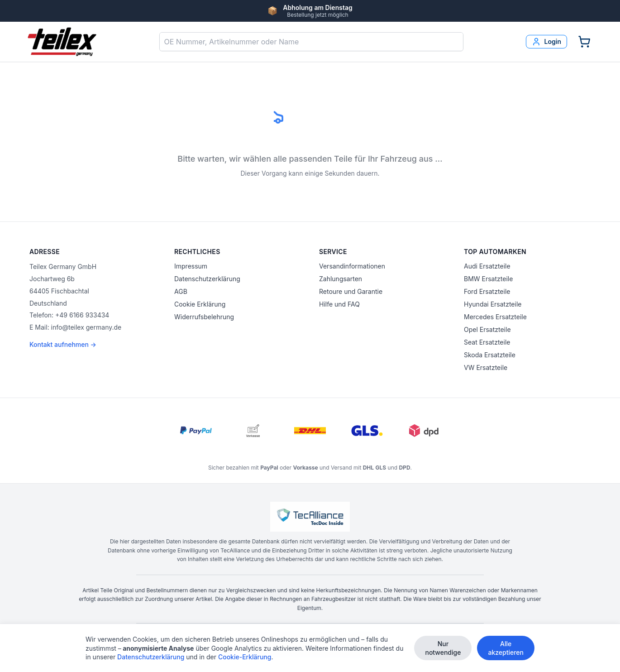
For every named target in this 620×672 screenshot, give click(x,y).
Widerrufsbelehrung (204, 317)
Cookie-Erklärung (245, 657)
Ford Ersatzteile (487, 291)
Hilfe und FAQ (339, 304)
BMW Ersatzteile (488, 279)
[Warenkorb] (584, 42)
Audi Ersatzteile (487, 266)
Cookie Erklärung (200, 304)
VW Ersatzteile (486, 367)
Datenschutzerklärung (207, 279)
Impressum (191, 266)
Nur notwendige (443, 648)
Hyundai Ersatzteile (493, 304)
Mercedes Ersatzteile (495, 317)
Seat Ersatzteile (487, 342)
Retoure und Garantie (351, 291)
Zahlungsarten (341, 279)
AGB (181, 291)
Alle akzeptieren (506, 648)
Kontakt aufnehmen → (63, 344)
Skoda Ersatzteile (490, 355)
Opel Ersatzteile (487, 329)
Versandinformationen (352, 266)
